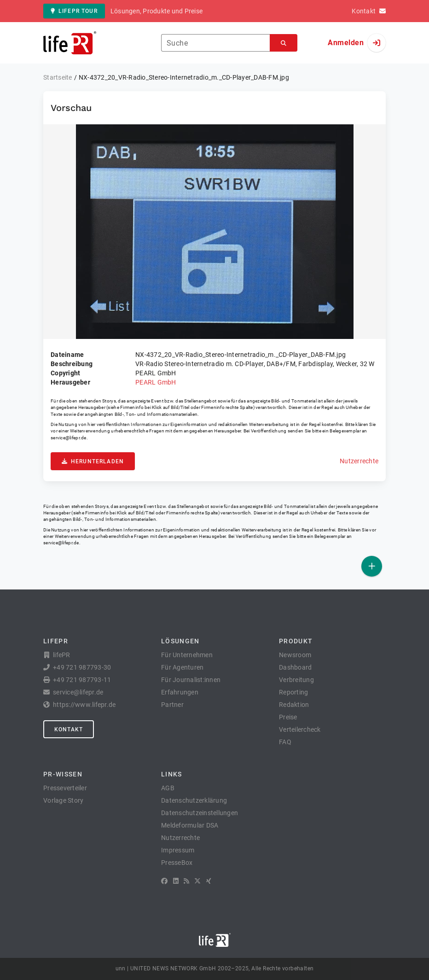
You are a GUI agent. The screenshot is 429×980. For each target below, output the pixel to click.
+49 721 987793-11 (82, 680)
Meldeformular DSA (190, 825)
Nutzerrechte (359, 461)
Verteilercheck (300, 729)
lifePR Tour (74, 11)
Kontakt (69, 729)
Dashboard (295, 667)
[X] (197, 881)
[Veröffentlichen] (372, 566)
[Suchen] (284, 43)
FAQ (285, 742)
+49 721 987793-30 (82, 667)
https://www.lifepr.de (84, 705)
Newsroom (295, 655)
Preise (288, 717)
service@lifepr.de (69, 438)
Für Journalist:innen (191, 680)
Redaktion (294, 705)
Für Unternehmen (187, 655)
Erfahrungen (180, 692)
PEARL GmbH (156, 382)
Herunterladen (93, 461)
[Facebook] (164, 881)
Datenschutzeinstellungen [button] (200, 813)
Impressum (178, 850)
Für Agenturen (182, 667)
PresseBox (177, 863)
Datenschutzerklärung (194, 800)
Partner (172, 705)
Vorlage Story (63, 800)
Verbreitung (296, 680)
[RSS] (186, 881)
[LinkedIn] (176, 881)
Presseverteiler (65, 788)
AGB (168, 788)
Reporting (293, 692)
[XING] (209, 881)
